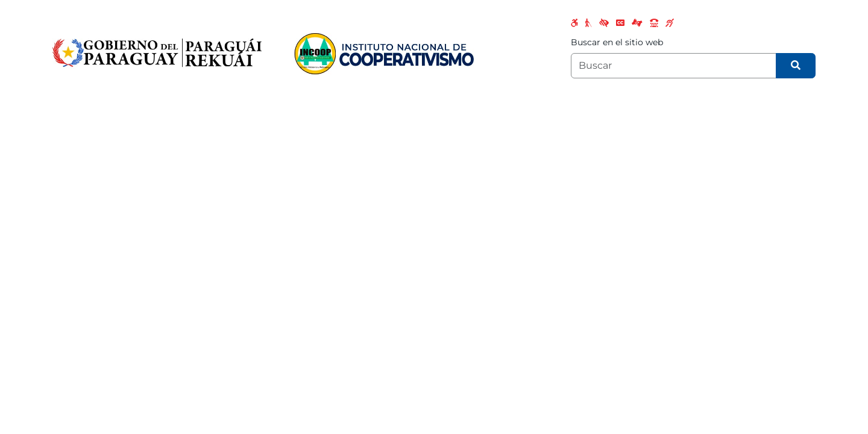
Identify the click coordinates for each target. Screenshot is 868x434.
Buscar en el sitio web (617, 42)
